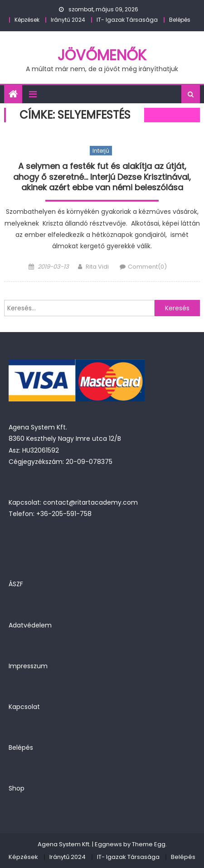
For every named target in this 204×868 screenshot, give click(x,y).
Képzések (27, 20)
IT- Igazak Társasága (127, 20)
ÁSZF (16, 584)
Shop (17, 788)
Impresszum (28, 666)
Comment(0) (147, 267)
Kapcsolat (24, 707)
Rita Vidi (97, 267)
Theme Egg (149, 844)
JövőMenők (102, 55)
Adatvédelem (30, 625)
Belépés (180, 20)
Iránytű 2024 (68, 20)
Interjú (101, 151)
